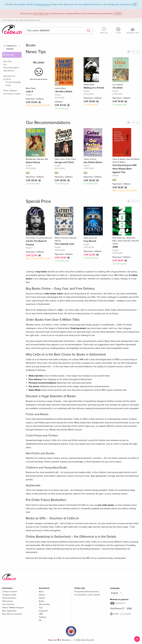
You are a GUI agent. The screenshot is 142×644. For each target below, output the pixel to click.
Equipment (44, 611)
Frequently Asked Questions (87, 592)
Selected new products (9, 78)
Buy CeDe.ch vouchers (12, 614)
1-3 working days (62, 108)
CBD (41, 614)
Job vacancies (8, 604)
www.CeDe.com (41, 14)
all (128, 52)
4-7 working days (91, 104)
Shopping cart (133, 30)
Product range (12, 47)
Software (43, 617)
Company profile (9, 595)
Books (10, 55)
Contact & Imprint (10, 592)
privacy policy (43, 4)
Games (42, 598)
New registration (9, 611)
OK (135, 4)
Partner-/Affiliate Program (13, 608)
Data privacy (7, 601)
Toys (41, 608)
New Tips (7, 61)
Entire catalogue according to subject (12, 92)
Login (118, 30)
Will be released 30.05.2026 (125, 190)
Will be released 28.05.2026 (38, 258)
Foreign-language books (13, 84)
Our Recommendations (11, 66)
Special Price (9, 71)
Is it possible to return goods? (87, 595)
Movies (42, 595)
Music (41, 592)
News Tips (36, 52)
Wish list (104, 30)
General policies (9, 598)
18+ (40, 620)
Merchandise (45, 604)
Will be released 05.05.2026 (38, 105)
